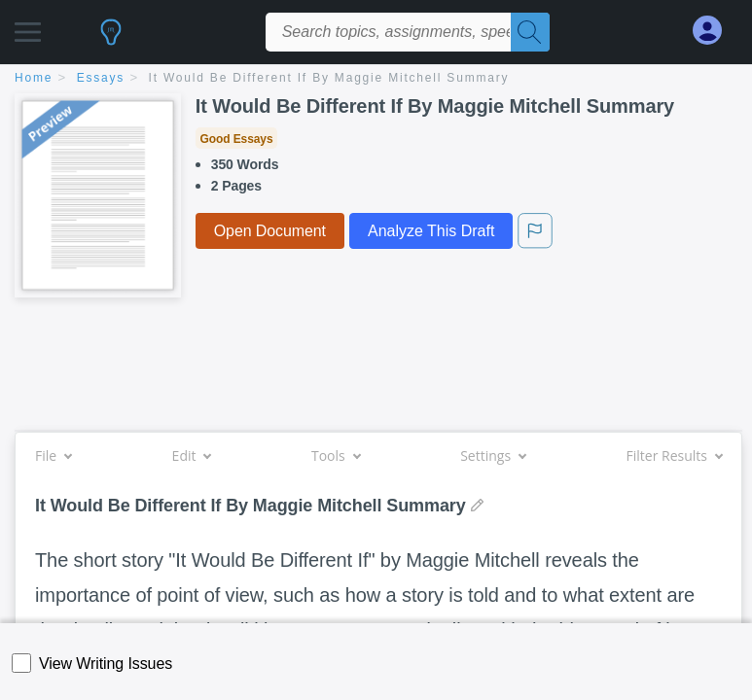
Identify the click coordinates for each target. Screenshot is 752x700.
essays (101, 78)
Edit (192, 455)
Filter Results (674, 455)
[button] (28, 27)
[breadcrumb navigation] (376, 79)
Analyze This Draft (431, 231)
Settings (493, 455)
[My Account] (715, 31)
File (53, 455)
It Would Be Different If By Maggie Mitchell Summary (329, 78)
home (34, 78)
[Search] (530, 32)
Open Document (270, 231)
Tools (336, 455)
